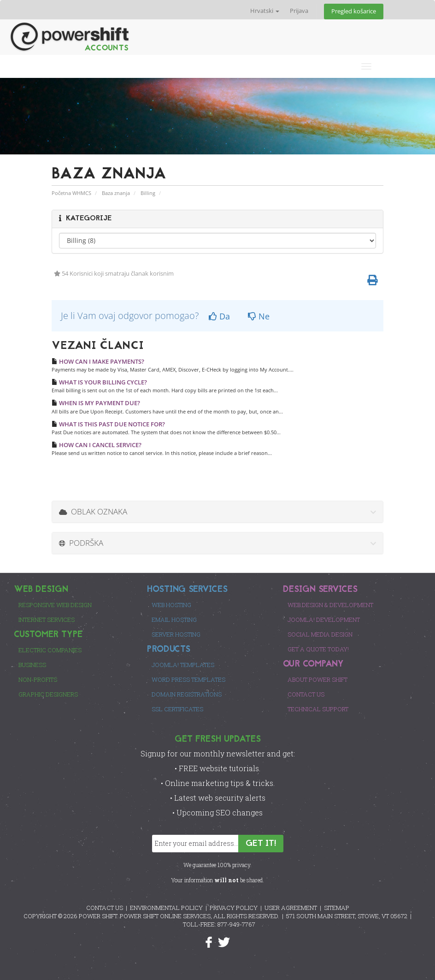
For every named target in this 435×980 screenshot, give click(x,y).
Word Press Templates (188, 679)
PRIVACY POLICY (234, 908)
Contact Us (306, 694)
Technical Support (318, 709)
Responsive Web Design (55, 605)
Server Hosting (176, 634)
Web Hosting (171, 605)
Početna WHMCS (71, 193)
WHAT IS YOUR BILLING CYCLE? (99, 382)
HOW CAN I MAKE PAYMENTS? (98, 361)
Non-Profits (38, 679)
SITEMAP (337, 908)
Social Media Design (320, 634)
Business (32, 665)
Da (219, 316)
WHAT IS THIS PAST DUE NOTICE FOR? (108, 424)
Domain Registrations (187, 694)
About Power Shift (317, 679)
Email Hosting (174, 620)
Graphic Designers (48, 694)
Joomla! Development (324, 620)
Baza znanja (116, 193)
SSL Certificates (177, 709)
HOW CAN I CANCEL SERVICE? (97, 445)
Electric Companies (50, 650)
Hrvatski (265, 11)
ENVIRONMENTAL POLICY (166, 908)
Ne (259, 316)
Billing (148, 193)
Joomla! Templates (183, 665)
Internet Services (47, 620)
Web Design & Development (330, 605)
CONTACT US (105, 908)
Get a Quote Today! (318, 649)
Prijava (299, 11)
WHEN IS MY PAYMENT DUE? (96, 403)
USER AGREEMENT (291, 908)
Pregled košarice (354, 11)
